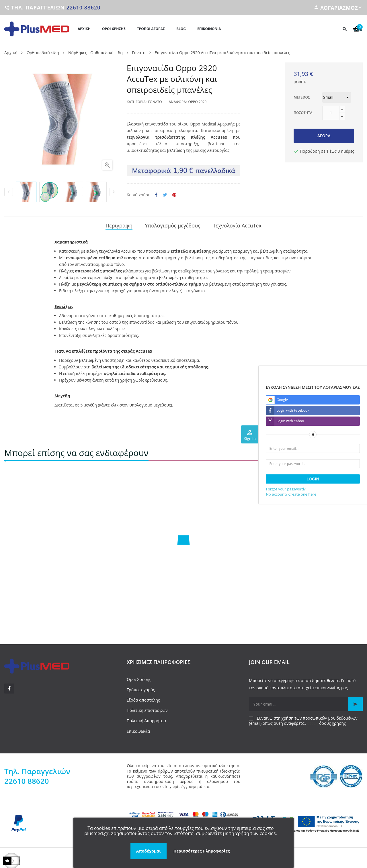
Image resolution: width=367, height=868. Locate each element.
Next (114, 192)
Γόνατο (155, 102)
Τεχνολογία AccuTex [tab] (237, 225)
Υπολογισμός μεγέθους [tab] (172, 225)
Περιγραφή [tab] (119, 225)
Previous (9, 192)
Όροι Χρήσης (139, 677)
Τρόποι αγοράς (141, 688)
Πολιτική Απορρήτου (146, 719)
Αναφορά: (178, 102)
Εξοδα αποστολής (143, 698)
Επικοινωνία (138, 729)
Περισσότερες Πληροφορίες (202, 851)
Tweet (165, 195)
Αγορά (324, 136)
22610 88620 (84, 7)
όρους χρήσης (332, 721)
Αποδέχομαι (149, 851)
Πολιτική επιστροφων (147, 709)
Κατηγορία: (137, 102)
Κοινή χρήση (156, 195)
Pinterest (174, 195)
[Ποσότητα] (331, 113)
